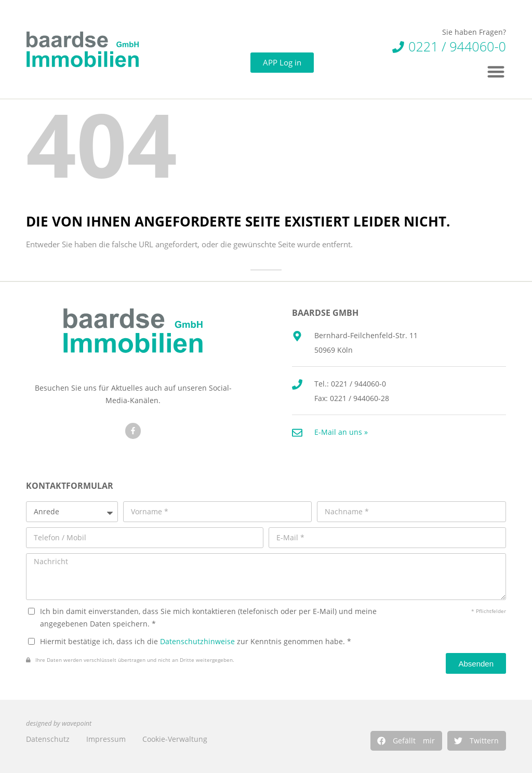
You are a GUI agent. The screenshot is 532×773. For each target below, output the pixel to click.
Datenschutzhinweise (197, 641)
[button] (406, 741)
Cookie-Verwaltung (175, 739)
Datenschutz (48, 739)
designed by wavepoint (59, 723)
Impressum (106, 739)
